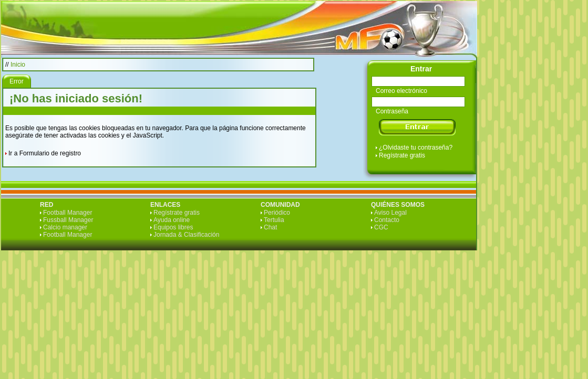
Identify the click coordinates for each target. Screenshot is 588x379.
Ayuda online (172, 220)
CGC (381, 227)
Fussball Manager (68, 220)
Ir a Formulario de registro (45, 153)
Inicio (18, 65)
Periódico (277, 213)
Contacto (387, 220)
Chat (270, 227)
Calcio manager (65, 227)
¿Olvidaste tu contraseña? (416, 148)
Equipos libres (173, 227)
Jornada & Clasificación (186, 235)
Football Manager (68, 213)
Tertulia (274, 220)
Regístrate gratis (402, 155)
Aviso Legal (390, 213)
